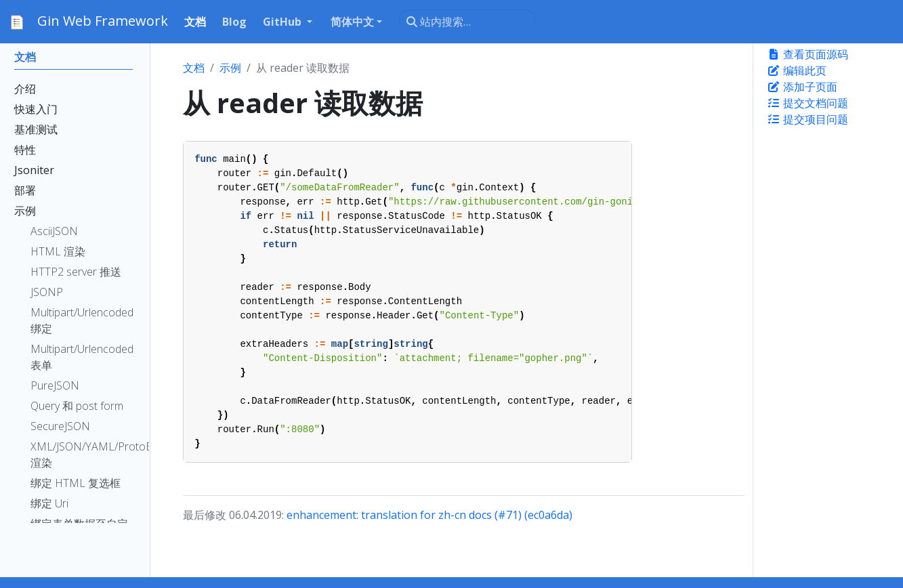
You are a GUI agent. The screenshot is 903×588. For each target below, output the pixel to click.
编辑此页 (797, 70)
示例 (230, 68)
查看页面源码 (807, 54)
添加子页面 (802, 87)
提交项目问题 (807, 119)
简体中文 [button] (352, 22)
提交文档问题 (807, 103)
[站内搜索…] (467, 22)
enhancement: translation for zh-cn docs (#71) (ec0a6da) (429, 515)
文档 (194, 68)
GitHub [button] (283, 22)
